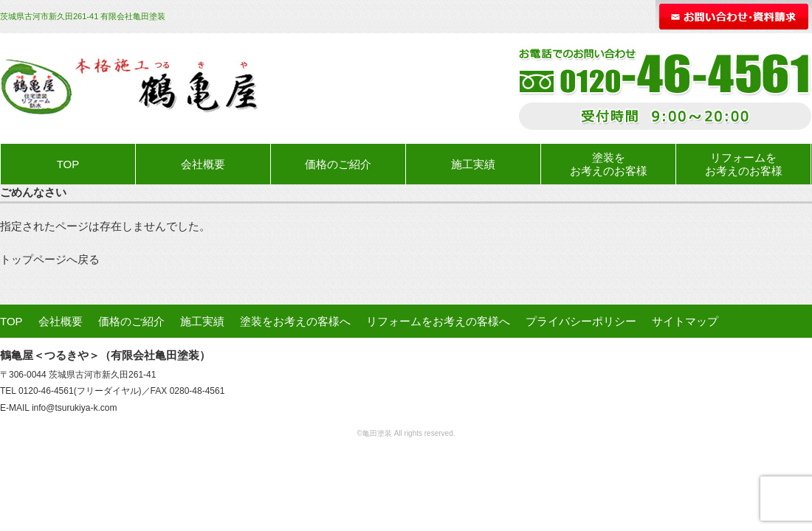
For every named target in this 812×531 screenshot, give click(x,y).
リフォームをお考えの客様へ (438, 321)
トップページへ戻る (50, 259)
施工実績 (473, 164)
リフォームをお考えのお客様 (744, 164)
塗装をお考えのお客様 (609, 164)
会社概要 (203, 164)
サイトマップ (685, 321)
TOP (68, 164)
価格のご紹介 (338, 164)
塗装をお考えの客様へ (295, 321)
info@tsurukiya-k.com (75, 408)
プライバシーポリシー (581, 321)
